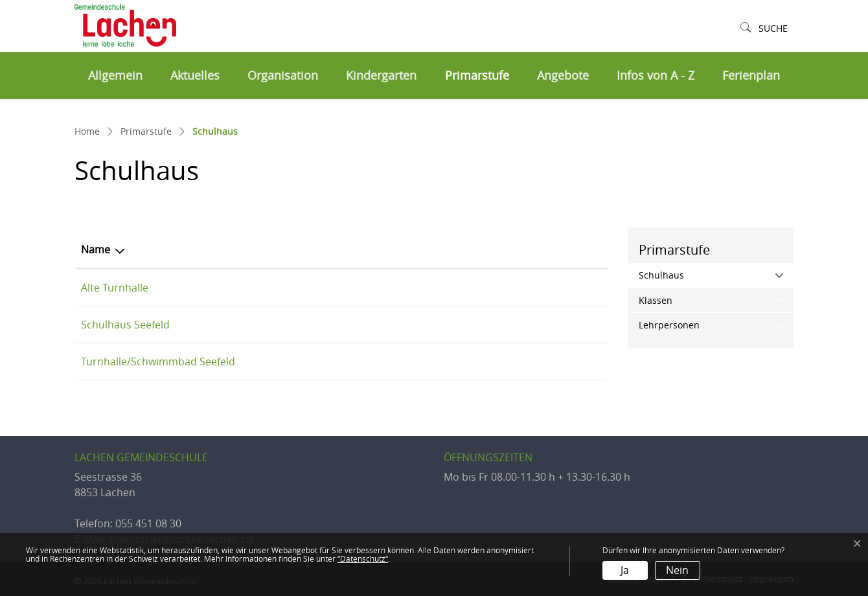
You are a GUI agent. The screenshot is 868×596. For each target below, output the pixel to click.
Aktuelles (195, 75)
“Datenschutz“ (363, 558)
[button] (764, 29)
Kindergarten (381, 75)
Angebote (563, 75)
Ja (625, 570)
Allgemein (115, 75)
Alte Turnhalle (115, 288)
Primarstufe (477, 75)
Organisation (283, 75)
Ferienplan (751, 75)
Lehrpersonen (669, 325)
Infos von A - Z (656, 75)
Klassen (656, 300)
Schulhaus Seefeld (125, 325)
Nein (677, 570)
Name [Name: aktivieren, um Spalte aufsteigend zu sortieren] (96, 249)
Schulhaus (689, 274)
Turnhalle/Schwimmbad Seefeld (158, 361)
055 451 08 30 (148, 523)
